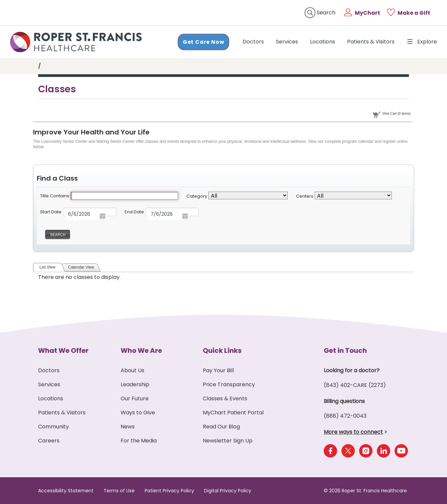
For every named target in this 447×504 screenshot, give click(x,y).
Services (287, 42)
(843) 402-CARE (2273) (355, 385)
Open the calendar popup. (105, 216)
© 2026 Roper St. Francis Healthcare (365, 491)
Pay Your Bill (218, 370)
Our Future (135, 398)
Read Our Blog (221, 427)
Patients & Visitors (371, 42)
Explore (422, 42)
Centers (305, 196)
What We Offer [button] (63, 350)
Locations (323, 42)
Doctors (255, 41)
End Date (134, 212)
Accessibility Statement (66, 491)
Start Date (51, 212)
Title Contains (55, 196)
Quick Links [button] (222, 350)
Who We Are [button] (141, 350)
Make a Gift (414, 13)
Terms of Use (119, 491)
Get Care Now (203, 42)
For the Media (139, 441)
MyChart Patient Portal (233, 413)
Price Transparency (229, 384)
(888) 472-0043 (345, 416)
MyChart (367, 13)
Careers (49, 441)
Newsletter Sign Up (228, 441)
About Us (132, 370)
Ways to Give (138, 413)
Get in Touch (345, 350)
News (128, 427)
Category (197, 196)
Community (53, 427)
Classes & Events (225, 398)
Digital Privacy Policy (228, 491)
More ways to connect (353, 432)
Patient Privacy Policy (169, 491)
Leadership (135, 384)
